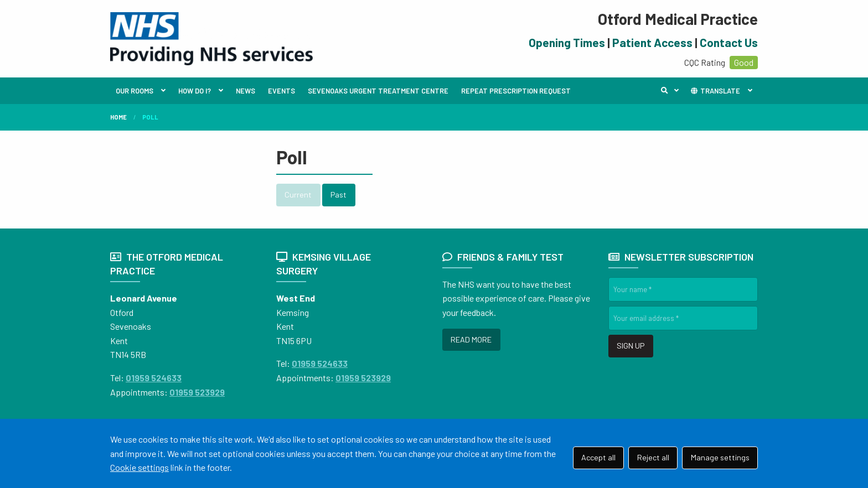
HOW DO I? (195, 91)
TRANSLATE (715, 91)
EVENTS (281, 91)
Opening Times (567, 42)
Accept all (598, 457)
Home (118, 117)
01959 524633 (154, 378)
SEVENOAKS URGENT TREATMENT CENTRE (378, 91)
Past (339, 194)
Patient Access (652, 42)
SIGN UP (631, 346)
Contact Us (729, 42)
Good (744, 62)
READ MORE (471, 339)
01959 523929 (197, 392)
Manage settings (720, 457)
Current (298, 194)
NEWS (246, 91)
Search (673, 91)
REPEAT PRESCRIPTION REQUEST (516, 91)
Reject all (653, 457)
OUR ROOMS (135, 91)
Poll (150, 117)
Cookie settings (139, 467)
